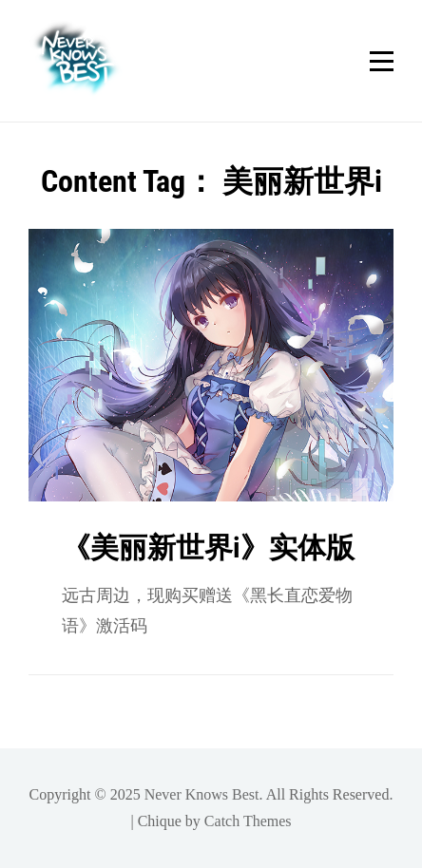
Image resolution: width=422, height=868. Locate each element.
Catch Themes (248, 821)
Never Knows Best (202, 794)
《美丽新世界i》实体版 (208, 547)
